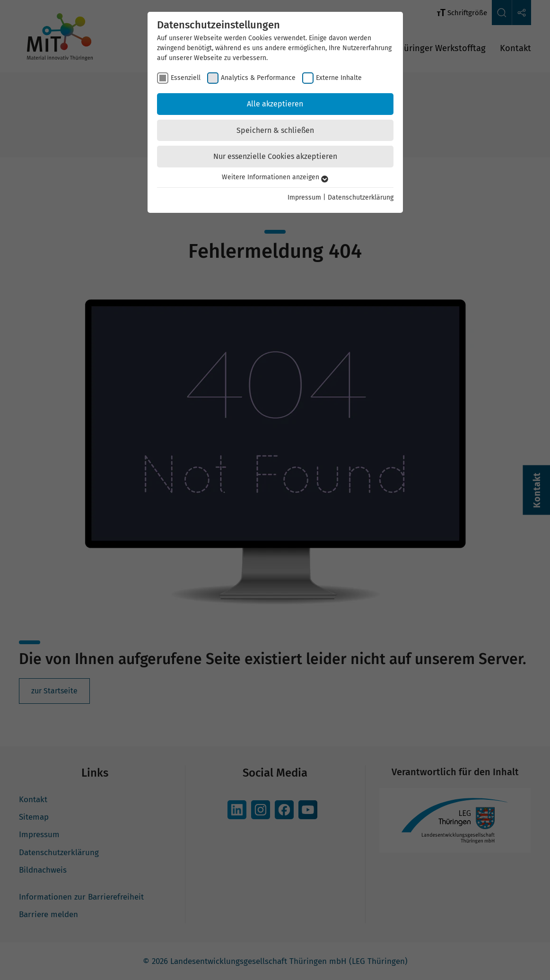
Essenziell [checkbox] (186, 78)
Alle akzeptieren (275, 104)
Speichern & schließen (275, 130)
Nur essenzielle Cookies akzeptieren (275, 156)
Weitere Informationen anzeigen (275, 177)
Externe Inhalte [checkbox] (339, 78)
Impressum (304, 197)
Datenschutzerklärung (361, 197)
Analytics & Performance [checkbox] (258, 78)
